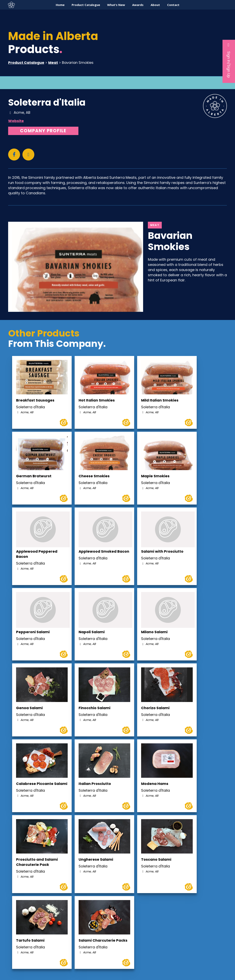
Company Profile (43, 131)
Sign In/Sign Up (229, 60)
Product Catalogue (26, 63)
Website (16, 121)
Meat (53, 63)
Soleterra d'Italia (47, 102)
